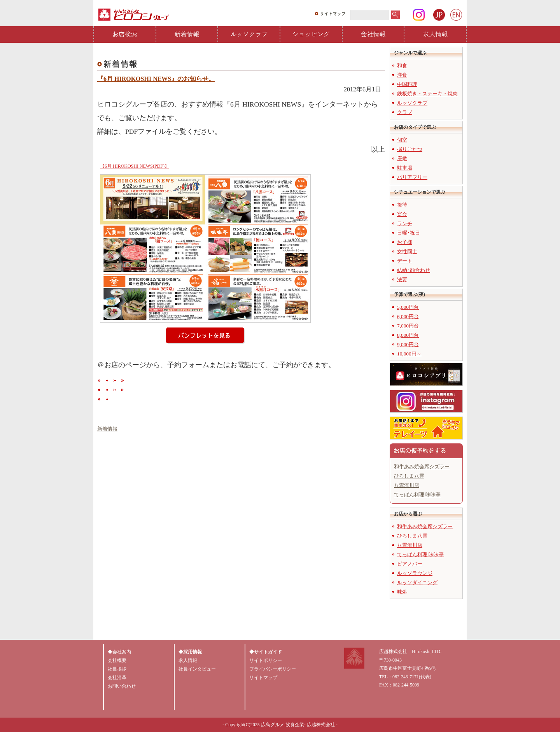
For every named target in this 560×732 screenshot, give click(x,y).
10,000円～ (409, 354)
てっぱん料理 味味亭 (417, 495)
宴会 (402, 214)
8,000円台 (408, 335)
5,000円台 (408, 307)
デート (405, 261)
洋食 (402, 75)
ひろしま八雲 (409, 476)
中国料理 (407, 84)
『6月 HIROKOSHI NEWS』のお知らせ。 (156, 79)
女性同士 (407, 251)
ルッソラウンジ (415, 573)
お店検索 (125, 34)
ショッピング (311, 34)
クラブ (405, 112)
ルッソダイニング (417, 582)
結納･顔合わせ (414, 270)
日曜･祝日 (409, 233)
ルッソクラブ (249, 34)
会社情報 (373, 34)
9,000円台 (408, 344)
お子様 (405, 242)
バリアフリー (412, 177)
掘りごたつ (410, 149)
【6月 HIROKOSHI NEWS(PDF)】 (135, 166)
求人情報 (435, 34)
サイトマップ (263, 678)
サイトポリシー (266, 660)
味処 (402, 592)
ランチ (405, 223)
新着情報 (187, 34)
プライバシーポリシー (273, 669)
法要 (402, 279)
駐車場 (405, 168)
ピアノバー (410, 564)
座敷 (402, 158)
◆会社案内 (119, 652)
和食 (402, 66)
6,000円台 (408, 316)
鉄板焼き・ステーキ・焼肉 (427, 94)
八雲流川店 (407, 485)
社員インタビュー (197, 669)
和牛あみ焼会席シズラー (422, 467)
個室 (402, 140)
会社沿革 (117, 678)
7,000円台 (408, 326)
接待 (402, 205)
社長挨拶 (117, 669)
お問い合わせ (122, 686)
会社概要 (117, 660)
